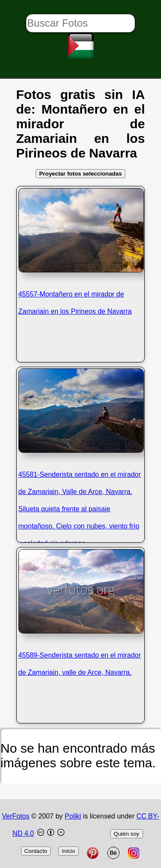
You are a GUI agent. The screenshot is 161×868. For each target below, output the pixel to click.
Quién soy (127, 834)
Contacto (36, 851)
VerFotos (15, 816)
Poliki (73, 816)
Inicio (68, 851)
